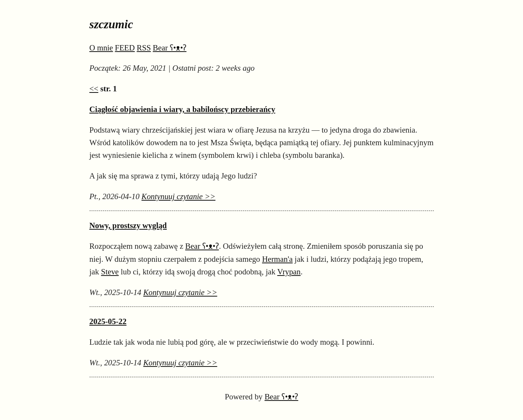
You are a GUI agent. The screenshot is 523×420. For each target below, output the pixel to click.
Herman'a (277, 259)
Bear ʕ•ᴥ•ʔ (169, 48)
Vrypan (289, 272)
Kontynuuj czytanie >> (178, 196)
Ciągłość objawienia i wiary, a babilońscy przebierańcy (182, 109)
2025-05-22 (108, 321)
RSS (144, 48)
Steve (110, 272)
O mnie (101, 48)
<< (94, 88)
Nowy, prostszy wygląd (128, 225)
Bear (281, 396)
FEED (125, 48)
